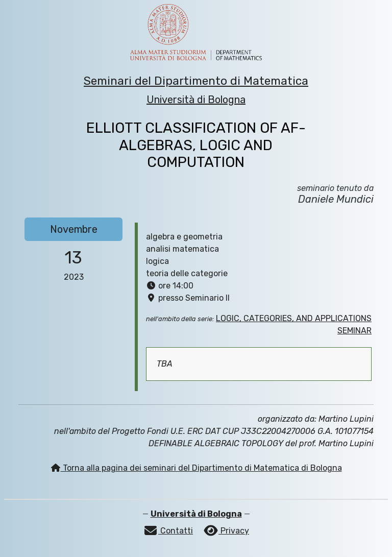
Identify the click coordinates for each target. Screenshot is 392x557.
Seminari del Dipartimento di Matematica (196, 81)
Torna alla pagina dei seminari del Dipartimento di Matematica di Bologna (196, 468)
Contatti (168, 531)
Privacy (226, 531)
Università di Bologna (196, 100)
